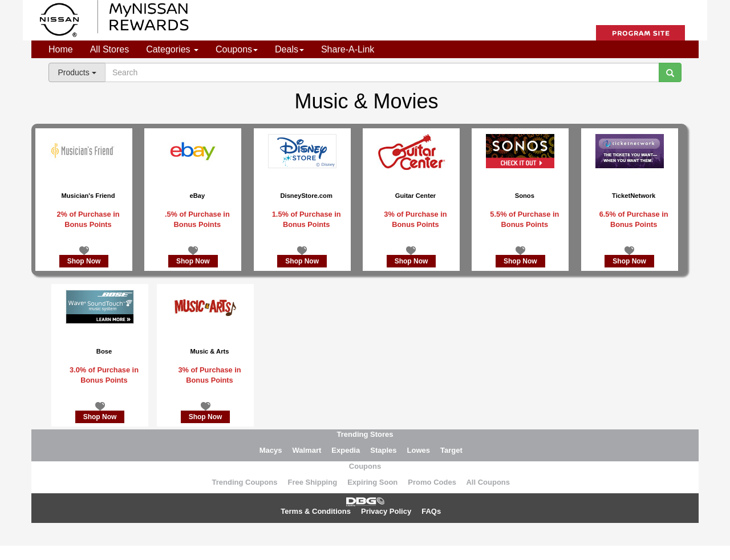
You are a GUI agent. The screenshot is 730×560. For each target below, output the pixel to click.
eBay (197, 196)
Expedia (346, 450)
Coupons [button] (237, 49)
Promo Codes (432, 482)
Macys (271, 450)
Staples (383, 450)
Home (61, 49)
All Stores (109, 49)
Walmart (307, 450)
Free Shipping (312, 482)
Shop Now (84, 261)
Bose (104, 351)
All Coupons (488, 482)
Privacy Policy (386, 511)
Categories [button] (172, 49)
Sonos (525, 196)
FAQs (431, 511)
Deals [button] (289, 49)
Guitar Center (416, 196)
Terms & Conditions (316, 511)
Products (77, 72)
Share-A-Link (348, 49)
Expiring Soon (372, 482)
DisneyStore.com (306, 196)
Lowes (419, 450)
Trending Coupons (245, 482)
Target (451, 450)
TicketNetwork (634, 196)
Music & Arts (210, 351)
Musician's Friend (88, 196)
